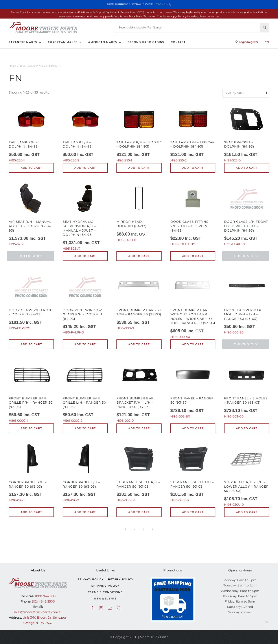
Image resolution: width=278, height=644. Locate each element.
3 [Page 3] (143, 529)
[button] (266, 622)
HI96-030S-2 (193, 472)
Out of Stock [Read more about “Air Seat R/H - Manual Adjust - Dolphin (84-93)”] (30, 256)
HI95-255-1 (139, 132)
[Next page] (152, 529)
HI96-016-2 (85, 472)
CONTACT (178, 42)
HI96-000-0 (139, 300)
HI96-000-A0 (193, 304)
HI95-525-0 (247, 132)
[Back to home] (43, 28)
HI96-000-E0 (247, 302)
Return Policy (121, 579)
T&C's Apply (164, 4)
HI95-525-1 (31, 214)
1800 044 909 (45, 596)
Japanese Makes (37, 66)
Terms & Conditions (105, 592)
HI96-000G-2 (85, 390)
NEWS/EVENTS (105, 599)
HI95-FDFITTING (193, 214)
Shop (22, 66)
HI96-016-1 (31, 472)
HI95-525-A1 (85, 216)
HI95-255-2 (193, 132)
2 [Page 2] (134, 529)
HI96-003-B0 (193, 388)
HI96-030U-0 (247, 474)
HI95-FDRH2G (31, 300)
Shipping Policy (105, 586)
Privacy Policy (91, 579)
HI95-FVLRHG (85, 302)
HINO (52, 66)
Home (13, 66)
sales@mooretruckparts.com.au (38, 612)
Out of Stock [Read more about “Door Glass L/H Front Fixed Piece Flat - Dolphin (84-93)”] (246, 256)
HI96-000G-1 (31, 390)
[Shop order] (246, 93)
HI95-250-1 (31, 132)
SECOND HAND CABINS (146, 42)
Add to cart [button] (31, 168)
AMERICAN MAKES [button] (105, 42)
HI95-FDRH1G (247, 214)
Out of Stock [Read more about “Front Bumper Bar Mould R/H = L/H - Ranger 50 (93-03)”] (246, 344)
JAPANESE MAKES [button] (25, 42)
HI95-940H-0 (139, 212)
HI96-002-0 (139, 390)
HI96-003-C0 (247, 388)
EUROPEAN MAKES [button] (65, 42)
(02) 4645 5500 (43, 601)
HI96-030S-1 (139, 472)
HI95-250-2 (85, 132)
